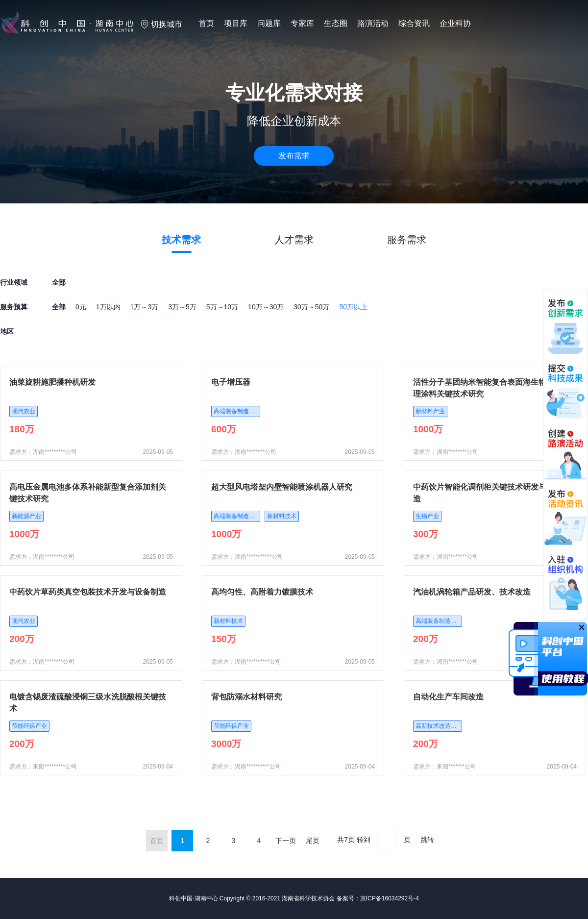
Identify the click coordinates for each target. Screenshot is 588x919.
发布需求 (294, 156)
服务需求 (407, 240)
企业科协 (455, 23)
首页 (206, 23)
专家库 (302, 23)
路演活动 (373, 23)
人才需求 (294, 240)
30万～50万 (311, 307)
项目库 (236, 23)
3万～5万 (182, 307)
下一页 (286, 841)
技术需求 (181, 240)
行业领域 (14, 282)
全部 (59, 307)
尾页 (313, 841)
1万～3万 (145, 307)
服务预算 (14, 307)
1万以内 (108, 307)
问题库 (269, 23)
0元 (81, 307)
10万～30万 (266, 307)
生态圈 (336, 23)
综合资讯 (414, 23)
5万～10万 (222, 307)
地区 (7, 331)
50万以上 (353, 307)
